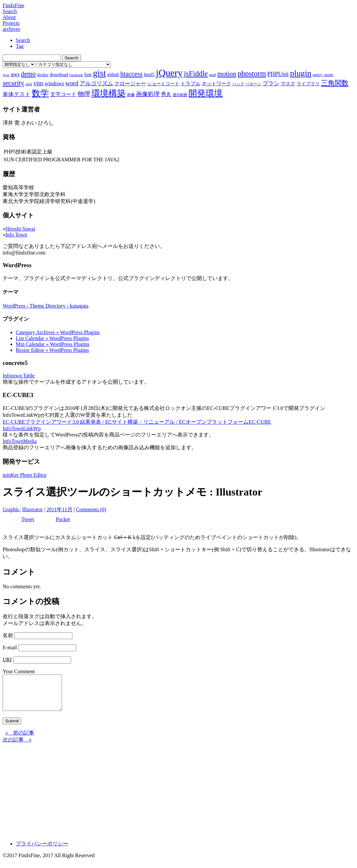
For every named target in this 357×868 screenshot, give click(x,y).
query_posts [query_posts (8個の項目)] (323, 75)
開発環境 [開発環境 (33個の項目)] (206, 93)
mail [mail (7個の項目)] (213, 75)
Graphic (11, 509)
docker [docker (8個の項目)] (43, 75)
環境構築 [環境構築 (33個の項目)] (109, 93)
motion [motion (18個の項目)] (227, 74)
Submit (12, 728)
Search (10, 11)
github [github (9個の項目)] (113, 74)
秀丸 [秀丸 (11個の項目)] (166, 94)
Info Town (16, 235)
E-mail (10, 647)
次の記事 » (17, 747)
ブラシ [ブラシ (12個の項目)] (271, 83)
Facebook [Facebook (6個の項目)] (76, 75)
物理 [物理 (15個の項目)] (84, 94)
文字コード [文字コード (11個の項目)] (63, 94)
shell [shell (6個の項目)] (29, 84)
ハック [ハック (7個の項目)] (238, 84)
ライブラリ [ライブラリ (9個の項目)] (308, 84)
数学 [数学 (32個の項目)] (40, 93)
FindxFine (13, 5)
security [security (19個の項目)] (13, 83)
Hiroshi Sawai (20, 229)
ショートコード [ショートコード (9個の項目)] (163, 84)
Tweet (28, 519)
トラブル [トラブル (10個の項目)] (190, 84)
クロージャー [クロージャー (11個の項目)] (130, 83)
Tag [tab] (20, 46)
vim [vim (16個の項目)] (38, 83)
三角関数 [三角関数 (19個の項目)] (335, 83)
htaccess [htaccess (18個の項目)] (131, 74)
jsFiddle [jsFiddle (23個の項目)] (196, 74)
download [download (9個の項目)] (59, 74)
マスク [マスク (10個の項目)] (288, 84)
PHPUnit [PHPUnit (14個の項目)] (278, 74)
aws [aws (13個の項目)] (15, 74)
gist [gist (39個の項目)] (99, 73)
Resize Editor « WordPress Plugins (52, 350)
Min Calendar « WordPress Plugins (53, 344)
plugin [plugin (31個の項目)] (301, 73)
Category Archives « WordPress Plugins (58, 332)
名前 (8, 635)
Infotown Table (19, 376)
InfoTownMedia (20, 441)
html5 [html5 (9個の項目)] (149, 74)
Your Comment (19, 671)
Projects (11, 23)
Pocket (63, 519)
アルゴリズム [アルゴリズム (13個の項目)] (96, 83)
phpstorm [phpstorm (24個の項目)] (252, 73)
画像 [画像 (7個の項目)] (131, 95)
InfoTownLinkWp (22, 428)
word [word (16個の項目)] (72, 83)
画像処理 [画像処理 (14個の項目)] (148, 94)
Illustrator (33, 509)
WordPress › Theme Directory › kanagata (46, 306)
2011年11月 (59, 509)
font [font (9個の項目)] (88, 74)
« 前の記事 (20, 740)
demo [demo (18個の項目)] (28, 74)
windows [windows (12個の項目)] (54, 83)
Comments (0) (91, 509)
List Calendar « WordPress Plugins (52, 338)
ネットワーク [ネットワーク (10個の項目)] (216, 84)
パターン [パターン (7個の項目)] (253, 84)
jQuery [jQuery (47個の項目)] (169, 73)
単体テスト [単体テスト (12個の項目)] (17, 94)
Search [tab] (23, 40)
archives (11, 29)
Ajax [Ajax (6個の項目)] (6, 75)
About (9, 17)
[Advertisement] (178, 796)
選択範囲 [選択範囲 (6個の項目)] (180, 95)
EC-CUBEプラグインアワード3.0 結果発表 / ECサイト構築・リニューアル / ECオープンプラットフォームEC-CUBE (137, 422)
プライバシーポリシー (42, 850)
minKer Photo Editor (25, 475)
